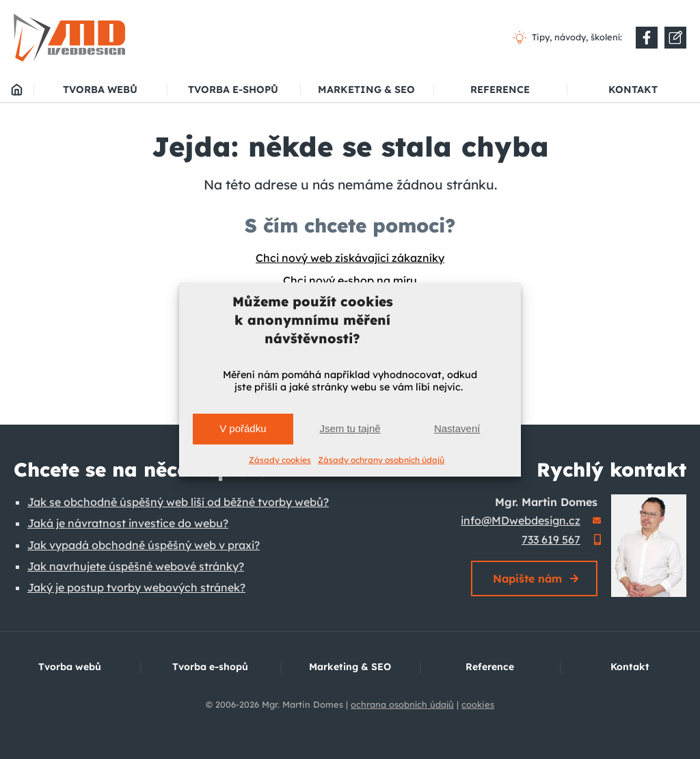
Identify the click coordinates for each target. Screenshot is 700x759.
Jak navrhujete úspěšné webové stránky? (136, 566)
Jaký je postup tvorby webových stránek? (136, 587)
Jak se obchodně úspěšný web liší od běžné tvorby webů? (178, 502)
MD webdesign (17, 90)
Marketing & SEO (366, 90)
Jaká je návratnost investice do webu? (128, 523)
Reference (500, 90)
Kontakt (633, 90)
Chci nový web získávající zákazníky (350, 258)
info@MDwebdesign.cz (521, 520)
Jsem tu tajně (350, 428)
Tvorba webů (100, 90)
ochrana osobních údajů (402, 704)
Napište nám (527, 578)
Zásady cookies (280, 460)
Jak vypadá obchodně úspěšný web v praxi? (144, 545)
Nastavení (457, 428)
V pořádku (243, 428)
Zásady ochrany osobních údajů (381, 460)
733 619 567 (551, 540)
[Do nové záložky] (647, 38)
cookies (478, 704)
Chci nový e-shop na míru (350, 280)
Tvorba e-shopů (233, 90)
